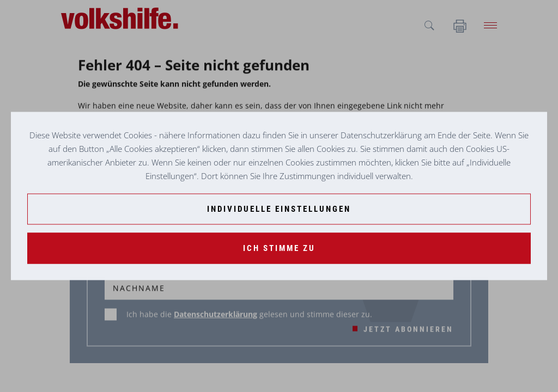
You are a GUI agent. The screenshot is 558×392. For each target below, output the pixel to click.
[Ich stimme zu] (279, 249)
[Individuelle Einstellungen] (279, 209)
